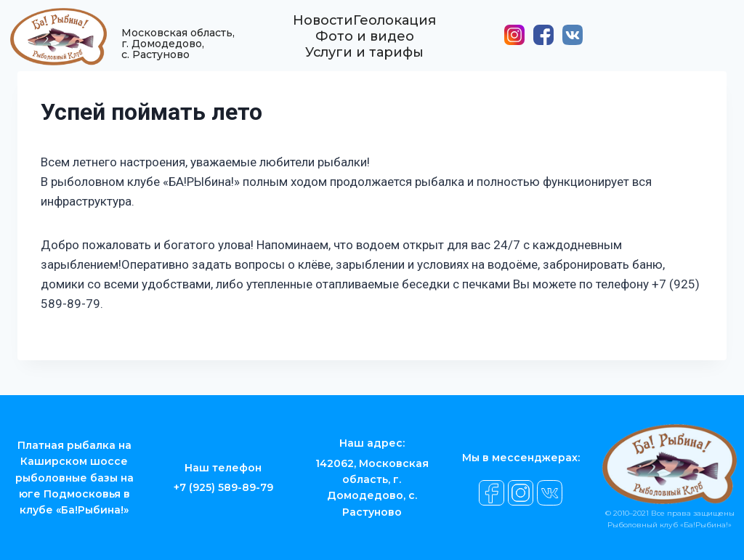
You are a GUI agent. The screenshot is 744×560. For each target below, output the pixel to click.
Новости (323, 28)
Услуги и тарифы (365, 60)
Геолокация (395, 28)
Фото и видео (365, 44)
